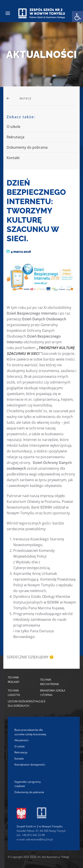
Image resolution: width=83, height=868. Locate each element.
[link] (77, 17)
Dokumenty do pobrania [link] (27, 147)
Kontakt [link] (13, 158)
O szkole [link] (14, 127)
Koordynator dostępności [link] (30, 764)
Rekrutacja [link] (15, 137)
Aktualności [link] (21, 740)
